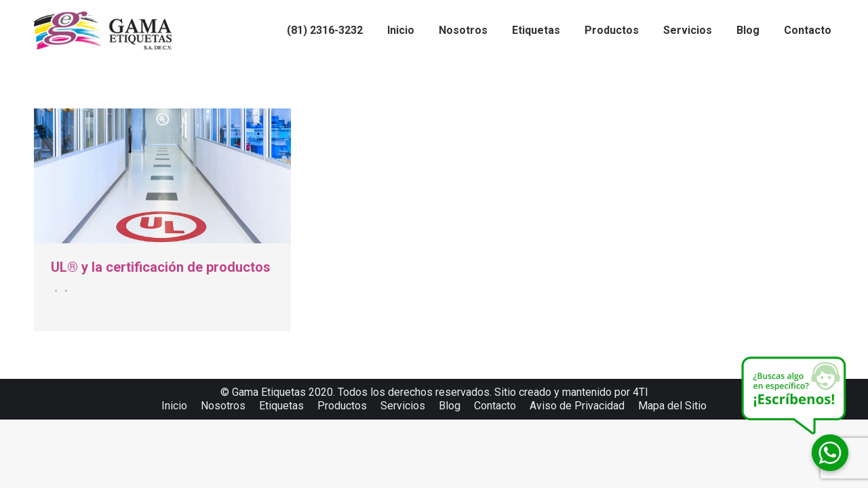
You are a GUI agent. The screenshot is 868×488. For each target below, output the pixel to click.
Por (64, 291)
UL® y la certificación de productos (161, 267)
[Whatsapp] (830, 453)
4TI (640, 392)
